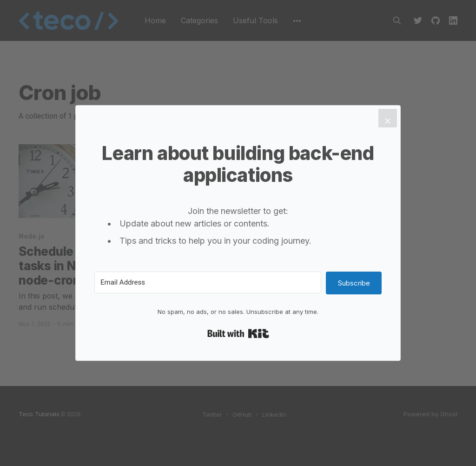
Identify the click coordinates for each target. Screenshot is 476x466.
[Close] (388, 118)
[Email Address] (208, 283)
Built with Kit (238, 333)
